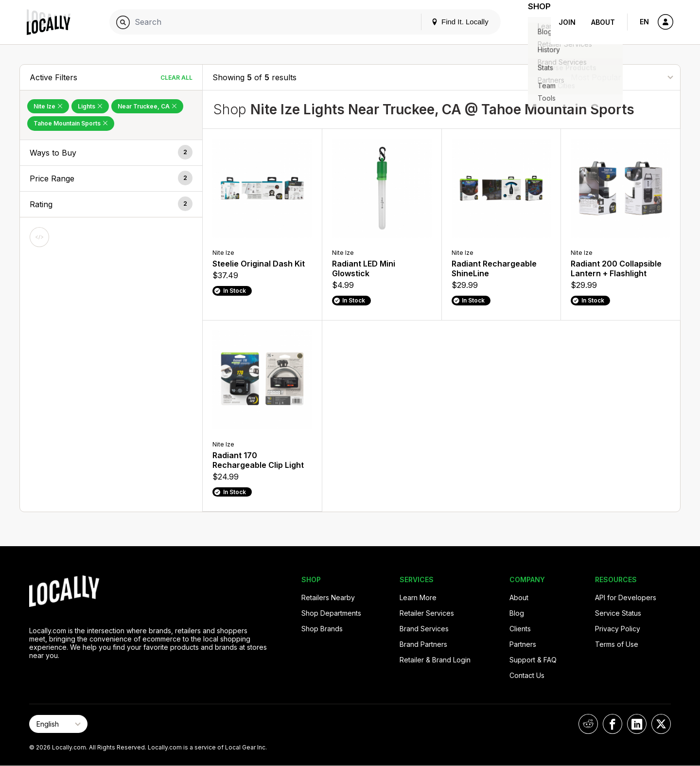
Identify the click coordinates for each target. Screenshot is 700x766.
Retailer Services (427, 613)
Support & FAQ (533, 660)
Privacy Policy (618, 629)
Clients (520, 629)
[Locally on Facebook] (612, 724)
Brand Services (424, 629)
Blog (517, 613)
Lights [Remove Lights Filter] (90, 106)
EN (644, 22)
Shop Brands (322, 629)
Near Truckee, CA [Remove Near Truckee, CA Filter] (147, 106)
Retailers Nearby (328, 597)
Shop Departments (331, 613)
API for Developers (626, 597)
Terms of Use (617, 644)
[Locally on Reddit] (588, 724)
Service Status (618, 613)
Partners (523, 644)
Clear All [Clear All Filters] (176, 78)
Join (567, 22)
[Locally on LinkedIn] (637, 724)
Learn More (418, 597)
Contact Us (527, 675)
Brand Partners (423, 644)
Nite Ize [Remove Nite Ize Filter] (48, 106)
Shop (533, 22)
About (603, 22)
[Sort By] (622, 77)
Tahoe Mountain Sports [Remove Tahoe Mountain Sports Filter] (71, 123)
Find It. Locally (448, 22)
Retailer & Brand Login (435, 660)
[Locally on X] (661, 724)
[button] (111, 153)
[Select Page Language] (58, 724)
